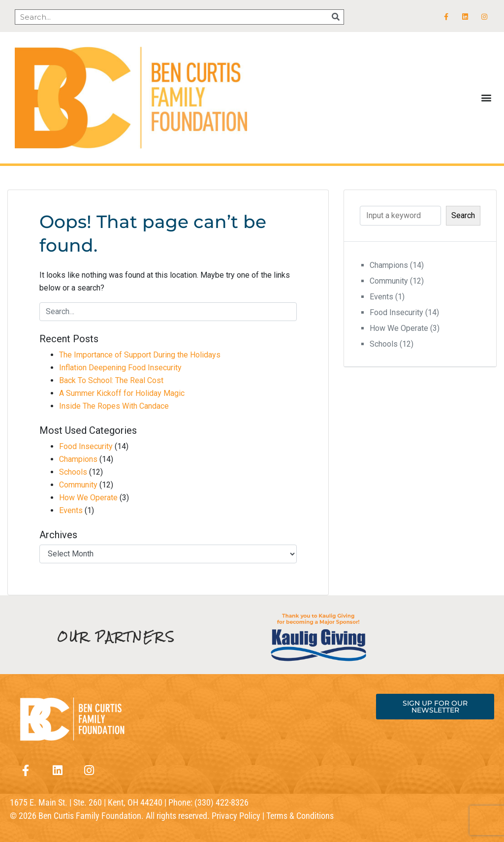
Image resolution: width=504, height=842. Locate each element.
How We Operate (88, 498)
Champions (78, 459)
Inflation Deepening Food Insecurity (120, 368)
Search (463, 215)
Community (78, 485)
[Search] (336, 17)
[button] (486, 98)
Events (71, 510)
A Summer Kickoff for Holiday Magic (122, 393)
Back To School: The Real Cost (111, 380)
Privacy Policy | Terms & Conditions (273, 816)
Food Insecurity (86, 446)
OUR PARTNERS (117, 637)
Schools (73, 472)
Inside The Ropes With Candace (114, 406)
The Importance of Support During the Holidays (140, 355)
